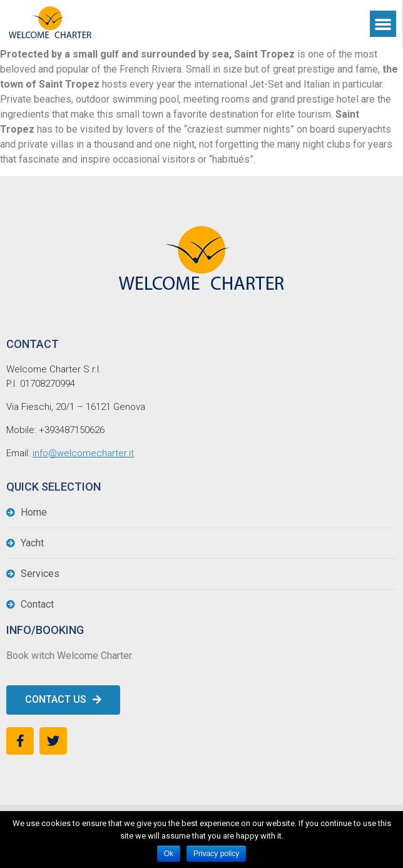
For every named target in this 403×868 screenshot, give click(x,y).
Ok (169, 854)
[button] (63, 700)
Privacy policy (216, 854)
